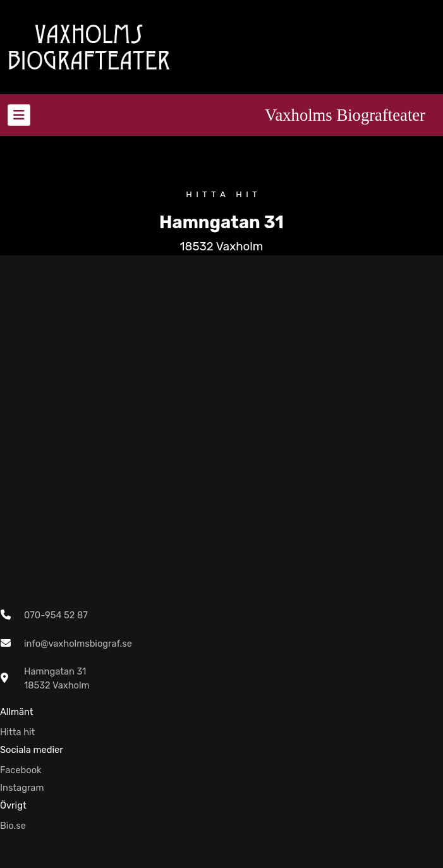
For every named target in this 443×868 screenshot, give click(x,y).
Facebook (21, 770)
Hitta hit (17, 732)
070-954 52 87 (56, 615)
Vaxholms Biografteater (345, 115)
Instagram (22, 788)
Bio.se (13, 826)
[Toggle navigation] (19, 115)
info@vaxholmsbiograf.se (78, 644)
